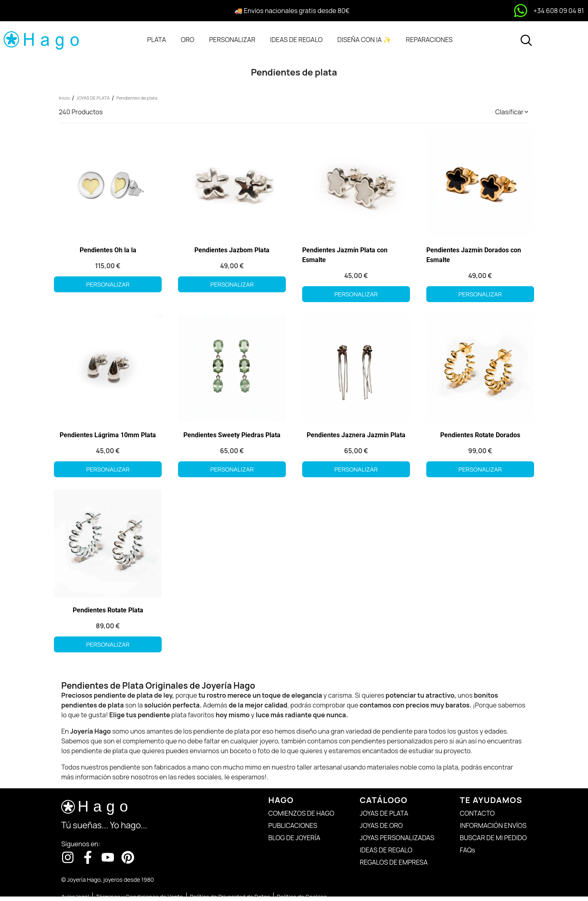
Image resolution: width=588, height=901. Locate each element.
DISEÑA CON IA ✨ (364, 40)
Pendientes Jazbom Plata (232, 250)
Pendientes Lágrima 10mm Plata (108, 435)
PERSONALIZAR (232, 40)
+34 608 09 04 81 (559, 11)
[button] (512, 112)
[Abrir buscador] (526, 40)
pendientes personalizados (392, 741)
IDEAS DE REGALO (296, 40)
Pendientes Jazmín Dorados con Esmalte (474, 255)
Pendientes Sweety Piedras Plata (232, 435)
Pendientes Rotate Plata (108, 610)
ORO (188, 40)
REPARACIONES (429, 40)
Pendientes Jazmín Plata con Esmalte (345, 255)
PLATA (156, 40)
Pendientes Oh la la (108, 250)
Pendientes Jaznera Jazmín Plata (356, 435)
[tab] (156, 40)
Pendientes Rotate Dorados (480, 435)
